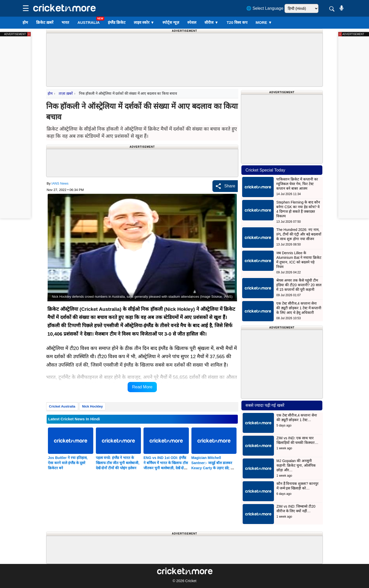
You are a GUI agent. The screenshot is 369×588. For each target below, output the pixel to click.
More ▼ (264, 22)
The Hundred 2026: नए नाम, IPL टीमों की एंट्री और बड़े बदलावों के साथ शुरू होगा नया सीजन (299, 234)
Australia (89, 22)
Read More (142, 387)
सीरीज (211, 22)
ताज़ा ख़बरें (66, 93)
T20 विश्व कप (237, 22)
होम (25, 22)
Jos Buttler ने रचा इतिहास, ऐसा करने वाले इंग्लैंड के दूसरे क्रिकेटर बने (68, 463)
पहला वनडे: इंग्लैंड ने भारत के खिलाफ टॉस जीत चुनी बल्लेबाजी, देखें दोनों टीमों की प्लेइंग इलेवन (118, 463)
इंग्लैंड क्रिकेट (117, 22)
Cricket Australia (62, 406)
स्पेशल (192, 22)
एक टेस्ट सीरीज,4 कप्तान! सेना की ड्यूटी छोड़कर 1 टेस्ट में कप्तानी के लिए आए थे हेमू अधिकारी (299, 308)
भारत (65, 22)
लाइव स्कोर (144, 22)
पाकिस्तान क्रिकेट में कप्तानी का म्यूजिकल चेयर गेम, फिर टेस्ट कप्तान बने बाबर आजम (297, 184)
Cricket (191, 581)
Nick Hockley (92, 406)
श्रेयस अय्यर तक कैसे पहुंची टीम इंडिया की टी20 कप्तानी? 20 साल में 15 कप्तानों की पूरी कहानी (299, 285)
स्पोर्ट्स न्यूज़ (171, 22)
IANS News (60, 183)
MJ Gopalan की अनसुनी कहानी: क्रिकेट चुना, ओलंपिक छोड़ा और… (296, 465)
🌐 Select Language (265, 8)
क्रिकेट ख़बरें (45, 22)
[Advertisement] (184, 46)
